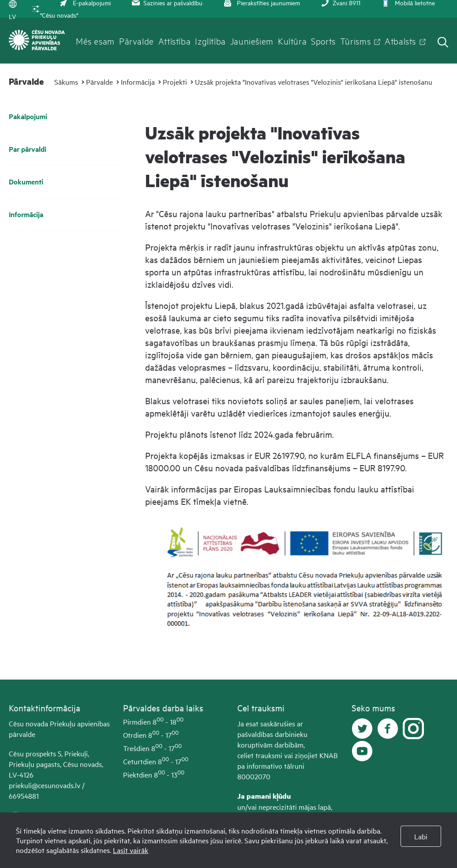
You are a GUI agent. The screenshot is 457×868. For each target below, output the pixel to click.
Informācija (138, 82)
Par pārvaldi (28, 149)
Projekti (175, 82)
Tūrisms (355, 41)
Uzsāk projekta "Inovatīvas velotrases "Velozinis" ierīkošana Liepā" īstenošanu (314, 82)
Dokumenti (26, 182)
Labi (421, 836)
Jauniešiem (252, 41)
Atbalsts (400, 41)
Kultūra (292, 41)
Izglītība (210, 41)
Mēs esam (95, 41)
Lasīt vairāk (131, 850)
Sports (323, 41)
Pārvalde (137, 41)
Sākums (66, 82)
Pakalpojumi (28, 116)
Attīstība (175, 41)
